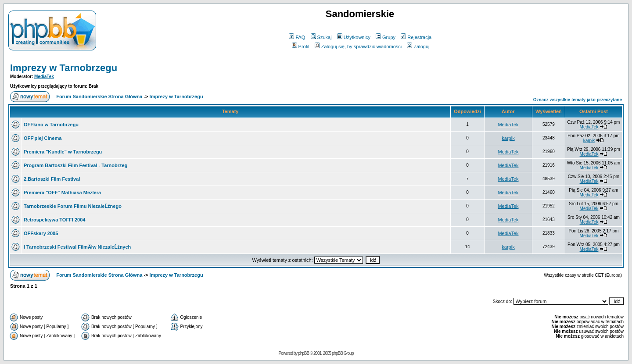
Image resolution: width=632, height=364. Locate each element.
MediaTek (44, 77)
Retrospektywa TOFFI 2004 (54, 220)
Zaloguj (418, 46)
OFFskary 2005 (41, 233)
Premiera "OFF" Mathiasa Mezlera (62, 193)
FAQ (297, 37)
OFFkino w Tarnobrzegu (51, 125)
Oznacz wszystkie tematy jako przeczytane (578, 100)
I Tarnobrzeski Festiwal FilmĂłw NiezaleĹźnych (77, 247)
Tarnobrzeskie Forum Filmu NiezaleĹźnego (73, 206)
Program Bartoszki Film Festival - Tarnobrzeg (75, 165)
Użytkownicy (354, 37)
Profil (301, 46)
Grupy (386, 37)
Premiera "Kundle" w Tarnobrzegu (63, 152)
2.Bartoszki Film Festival (52, 179)
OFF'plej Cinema (43, 138)
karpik (508, 138)
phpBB (303, 353)
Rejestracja (416, 37)
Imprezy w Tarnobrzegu (64, 68)
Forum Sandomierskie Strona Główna (99, 96)
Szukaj (321, 37)
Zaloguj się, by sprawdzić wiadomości (358, 46)
